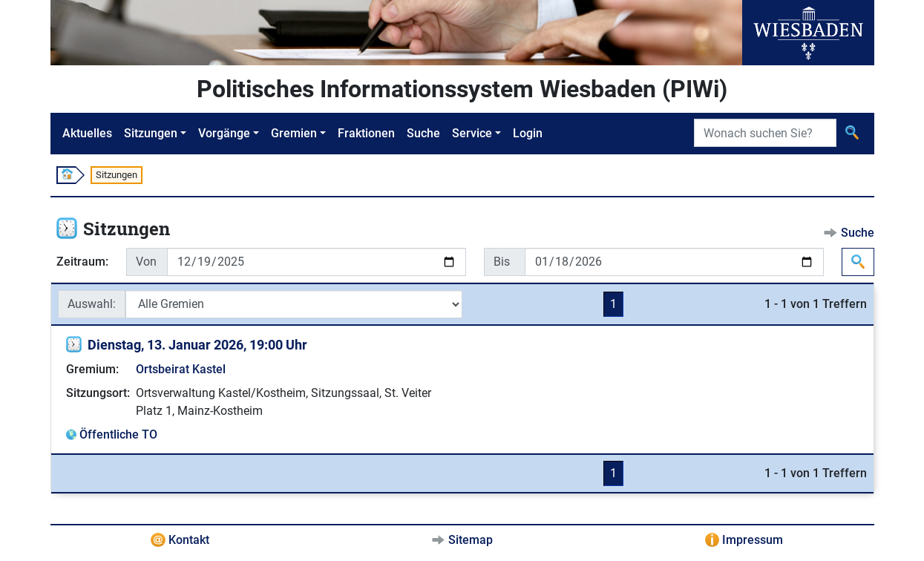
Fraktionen (366, 133)
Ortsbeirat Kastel (181, 369)
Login (528, 133)
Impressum (753, 540)
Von (146, 262)
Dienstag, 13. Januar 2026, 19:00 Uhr (197, 345)
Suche (423, 133)
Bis (502, 262)
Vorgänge (224, 133)
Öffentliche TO (118, 434)
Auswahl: (92, 304)
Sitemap (471, 540)
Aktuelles (87, 133)
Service (472, 133)
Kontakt (189, 540)
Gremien (294, 133)
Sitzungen (151, 133)
